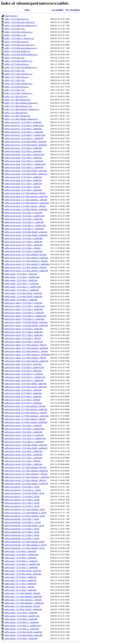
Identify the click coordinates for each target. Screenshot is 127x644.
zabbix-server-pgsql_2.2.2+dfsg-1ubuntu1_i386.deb (25, 206)
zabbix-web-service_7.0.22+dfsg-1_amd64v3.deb (24, 126)
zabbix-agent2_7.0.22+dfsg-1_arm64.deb (21, 613)
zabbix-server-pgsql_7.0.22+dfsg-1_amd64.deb (23, 158)
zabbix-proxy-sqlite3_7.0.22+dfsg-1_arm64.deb (23, 303)
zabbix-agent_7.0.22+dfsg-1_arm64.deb (20, 551)
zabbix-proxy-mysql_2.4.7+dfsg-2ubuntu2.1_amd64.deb (27, 477)
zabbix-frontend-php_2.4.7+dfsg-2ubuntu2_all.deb (24, 542)
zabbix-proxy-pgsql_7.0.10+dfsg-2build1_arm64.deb (25, 384)
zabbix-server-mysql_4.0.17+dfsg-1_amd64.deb (23, 245)
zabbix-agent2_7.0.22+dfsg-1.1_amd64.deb (22, 629)
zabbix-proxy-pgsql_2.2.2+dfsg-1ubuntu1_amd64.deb (26, 422)
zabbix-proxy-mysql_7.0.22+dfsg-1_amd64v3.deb (24, 429)
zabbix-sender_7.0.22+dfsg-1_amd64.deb (21, 280)
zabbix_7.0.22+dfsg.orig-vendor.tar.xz (20, 22)
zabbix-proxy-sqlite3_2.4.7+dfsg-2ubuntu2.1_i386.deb (26, 351)
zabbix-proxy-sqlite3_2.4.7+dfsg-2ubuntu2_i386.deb (25, 345)
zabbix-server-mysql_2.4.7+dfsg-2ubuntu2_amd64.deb (26, 258)
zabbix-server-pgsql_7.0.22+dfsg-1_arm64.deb (23, 151)
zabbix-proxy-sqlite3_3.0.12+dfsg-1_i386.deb (23, 338)
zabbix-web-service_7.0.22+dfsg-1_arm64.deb (23, 122)
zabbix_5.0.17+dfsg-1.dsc (15, 71)
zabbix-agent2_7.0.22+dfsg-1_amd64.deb (21, 619)
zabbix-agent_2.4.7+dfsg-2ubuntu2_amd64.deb (23, 597)
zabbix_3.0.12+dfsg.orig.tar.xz (16, 87)
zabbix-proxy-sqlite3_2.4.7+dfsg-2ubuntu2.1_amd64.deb (27, 355)
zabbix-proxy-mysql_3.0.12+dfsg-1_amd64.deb (23, 464)
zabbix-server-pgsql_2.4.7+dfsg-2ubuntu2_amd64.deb (26, 196)
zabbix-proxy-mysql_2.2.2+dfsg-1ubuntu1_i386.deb (25, 480)
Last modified (57, 10)
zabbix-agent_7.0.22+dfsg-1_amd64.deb (20, 558)
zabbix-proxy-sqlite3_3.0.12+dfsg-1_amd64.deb (24, 342)
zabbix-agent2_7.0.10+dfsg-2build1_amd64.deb (23, 635)
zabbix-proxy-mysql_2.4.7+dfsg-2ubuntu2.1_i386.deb (26, 474)
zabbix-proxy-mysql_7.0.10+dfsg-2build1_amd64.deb (26, 448)
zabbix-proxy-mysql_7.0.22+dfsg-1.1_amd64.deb (24, 442)
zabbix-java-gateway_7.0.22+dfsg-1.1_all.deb (23, 490)
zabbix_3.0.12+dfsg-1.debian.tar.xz (18, 93)
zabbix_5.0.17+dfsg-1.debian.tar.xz (18, 74)
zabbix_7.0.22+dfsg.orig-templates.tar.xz (21, 25)
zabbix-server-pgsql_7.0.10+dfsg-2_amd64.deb (23, 177)
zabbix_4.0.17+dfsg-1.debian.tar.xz (18, 84)
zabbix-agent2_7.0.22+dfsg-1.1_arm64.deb (22, 622)
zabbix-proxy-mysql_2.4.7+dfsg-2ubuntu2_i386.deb (25, 467)
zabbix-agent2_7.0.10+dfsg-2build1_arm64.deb (23, 632)
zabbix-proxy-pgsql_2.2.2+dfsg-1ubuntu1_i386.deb (25, 419)
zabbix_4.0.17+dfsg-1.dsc (15, 80)
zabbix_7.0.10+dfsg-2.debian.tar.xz (18, 61)
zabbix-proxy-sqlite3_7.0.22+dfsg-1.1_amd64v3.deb (25, 316)
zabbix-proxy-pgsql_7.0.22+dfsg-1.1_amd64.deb (24, 380)
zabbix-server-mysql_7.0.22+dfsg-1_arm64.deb (23, 213)
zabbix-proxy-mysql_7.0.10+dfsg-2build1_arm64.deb (26, 445)
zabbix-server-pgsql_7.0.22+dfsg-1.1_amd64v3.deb (25, 164)
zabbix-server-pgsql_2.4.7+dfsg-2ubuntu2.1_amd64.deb (27, 203)
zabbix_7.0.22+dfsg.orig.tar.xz (16, 19)
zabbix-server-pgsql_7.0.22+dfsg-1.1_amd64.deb (24, 167)
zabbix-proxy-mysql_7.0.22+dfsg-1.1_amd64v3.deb (25, 438)
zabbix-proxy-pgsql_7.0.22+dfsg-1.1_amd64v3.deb (25, 377)
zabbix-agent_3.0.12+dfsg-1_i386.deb (19, 587)
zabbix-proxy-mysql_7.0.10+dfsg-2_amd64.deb (23, 451)
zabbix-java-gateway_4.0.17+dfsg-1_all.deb (22, 503)
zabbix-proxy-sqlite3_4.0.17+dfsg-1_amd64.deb (24, 335)
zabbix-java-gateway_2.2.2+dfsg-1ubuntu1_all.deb (25, 516)
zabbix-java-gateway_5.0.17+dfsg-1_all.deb (22, 500)
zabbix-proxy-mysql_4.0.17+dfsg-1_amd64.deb (23, 458)
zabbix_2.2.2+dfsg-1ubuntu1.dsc (17, 116)
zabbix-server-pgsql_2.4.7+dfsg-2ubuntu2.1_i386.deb (26, 200)
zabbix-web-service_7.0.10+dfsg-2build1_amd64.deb (26, 145)
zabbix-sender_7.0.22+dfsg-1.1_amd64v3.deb (23, 287)
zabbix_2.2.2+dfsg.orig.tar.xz (16, 113)
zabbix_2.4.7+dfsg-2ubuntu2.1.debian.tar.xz (22, 109)
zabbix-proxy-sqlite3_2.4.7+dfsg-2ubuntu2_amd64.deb (26, 348)
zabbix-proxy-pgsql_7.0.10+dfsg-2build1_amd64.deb (26, 387)
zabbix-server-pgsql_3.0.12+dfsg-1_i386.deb (22, 187)
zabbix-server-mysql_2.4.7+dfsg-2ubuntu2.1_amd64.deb (27, 264)
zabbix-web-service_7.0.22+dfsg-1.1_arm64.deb (24, 132)
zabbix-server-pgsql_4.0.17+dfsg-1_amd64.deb (23, 184)
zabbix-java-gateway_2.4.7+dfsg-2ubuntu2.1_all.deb (25, 513)
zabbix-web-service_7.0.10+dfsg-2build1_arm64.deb (25, 142)
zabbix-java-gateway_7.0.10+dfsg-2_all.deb (22, 497)
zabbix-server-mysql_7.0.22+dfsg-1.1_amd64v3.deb (25, 226)
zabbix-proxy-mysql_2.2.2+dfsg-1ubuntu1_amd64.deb (26, 484)
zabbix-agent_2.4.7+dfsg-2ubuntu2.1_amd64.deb (24, 603)
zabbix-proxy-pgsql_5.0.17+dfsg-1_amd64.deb (23, 393)
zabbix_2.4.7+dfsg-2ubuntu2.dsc (17, 100)
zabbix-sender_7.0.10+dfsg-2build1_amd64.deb (23, 297)
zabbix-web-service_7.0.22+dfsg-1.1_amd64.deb (24, 138)
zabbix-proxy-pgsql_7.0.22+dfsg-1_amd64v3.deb (24, 367)
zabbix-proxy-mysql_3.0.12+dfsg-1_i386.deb (22, 461)
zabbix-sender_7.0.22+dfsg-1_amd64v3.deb (22, 277)
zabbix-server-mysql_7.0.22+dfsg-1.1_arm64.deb (24, 222)
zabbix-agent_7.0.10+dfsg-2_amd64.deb (20, 577)
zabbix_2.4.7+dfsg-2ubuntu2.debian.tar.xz (21, 103)
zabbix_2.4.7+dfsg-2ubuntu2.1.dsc (18, 106)
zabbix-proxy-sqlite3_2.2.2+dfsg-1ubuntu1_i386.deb (25, 358)
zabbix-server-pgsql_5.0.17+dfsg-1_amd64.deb (23, 180)
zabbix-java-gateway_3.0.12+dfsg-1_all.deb (22, 506)
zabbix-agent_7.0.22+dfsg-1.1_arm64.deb (21, 561)
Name (27, 10)
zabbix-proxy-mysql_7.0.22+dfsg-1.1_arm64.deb (24, 435)
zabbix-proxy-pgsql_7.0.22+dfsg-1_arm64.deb (23, 364)
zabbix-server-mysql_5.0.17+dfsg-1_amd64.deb (23, 242)
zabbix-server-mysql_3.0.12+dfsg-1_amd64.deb (23, 251)
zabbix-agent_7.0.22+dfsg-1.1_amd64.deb (21, 568)
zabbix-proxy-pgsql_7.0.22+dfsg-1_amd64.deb (23, 371)
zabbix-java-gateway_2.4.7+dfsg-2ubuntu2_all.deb (25, 509)
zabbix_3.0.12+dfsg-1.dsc (15, 90)
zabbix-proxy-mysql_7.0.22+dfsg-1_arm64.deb (23, 426)
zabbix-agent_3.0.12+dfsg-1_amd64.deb (20, 590)
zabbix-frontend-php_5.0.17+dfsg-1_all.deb (22, 532)
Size (67, 10)
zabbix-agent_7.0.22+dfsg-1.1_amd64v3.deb (22, 564)
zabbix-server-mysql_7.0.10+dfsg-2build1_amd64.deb (26, 235)
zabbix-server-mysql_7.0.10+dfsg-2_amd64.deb (23, 238)
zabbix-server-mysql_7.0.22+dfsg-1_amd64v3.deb (24, 216)
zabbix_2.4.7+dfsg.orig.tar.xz (16, 96)
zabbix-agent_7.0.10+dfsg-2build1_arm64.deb (23, 571)
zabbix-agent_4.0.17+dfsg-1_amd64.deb (20, 584)
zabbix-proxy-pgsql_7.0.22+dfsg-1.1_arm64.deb (24, 374)
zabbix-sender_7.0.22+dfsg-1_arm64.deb (21, 274)
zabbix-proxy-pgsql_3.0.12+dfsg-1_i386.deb (22, 400)
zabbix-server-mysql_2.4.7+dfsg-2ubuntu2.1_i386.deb (26, 261)
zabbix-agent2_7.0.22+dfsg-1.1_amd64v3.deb (23, 626)
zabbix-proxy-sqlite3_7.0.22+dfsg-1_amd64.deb (24, 309)
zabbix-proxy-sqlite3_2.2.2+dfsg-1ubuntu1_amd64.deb (26, 361)
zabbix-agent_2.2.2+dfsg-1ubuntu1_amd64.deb (23, 609)
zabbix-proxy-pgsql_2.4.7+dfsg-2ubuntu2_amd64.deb (26, 409)
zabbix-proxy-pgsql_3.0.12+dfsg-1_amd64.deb (23, 403)
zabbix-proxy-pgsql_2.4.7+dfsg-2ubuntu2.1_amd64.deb (27, 416)
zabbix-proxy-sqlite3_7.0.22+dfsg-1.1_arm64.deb (24, 313)
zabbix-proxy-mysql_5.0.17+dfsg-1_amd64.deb (23, 455)
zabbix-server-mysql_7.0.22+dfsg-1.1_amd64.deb (24, 229)
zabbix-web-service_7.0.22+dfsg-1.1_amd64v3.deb (25, 135)
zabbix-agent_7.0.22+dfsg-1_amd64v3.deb (21, 555)
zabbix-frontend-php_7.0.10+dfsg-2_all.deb (22, 529)
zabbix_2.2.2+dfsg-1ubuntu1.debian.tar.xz (21, 119)
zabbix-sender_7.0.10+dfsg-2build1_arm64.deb (23, 293)
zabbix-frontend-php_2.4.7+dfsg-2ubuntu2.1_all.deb (25, 545)
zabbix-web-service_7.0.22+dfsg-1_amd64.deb (23, 129)
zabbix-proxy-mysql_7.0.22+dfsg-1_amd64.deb (23, 432)
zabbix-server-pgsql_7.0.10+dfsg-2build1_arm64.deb (26, 171)
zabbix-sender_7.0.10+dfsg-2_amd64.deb (21, 300)
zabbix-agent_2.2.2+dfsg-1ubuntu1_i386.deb (22, 606)
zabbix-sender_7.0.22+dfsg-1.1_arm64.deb (21, 284)
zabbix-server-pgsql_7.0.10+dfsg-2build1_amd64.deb (26, 174)
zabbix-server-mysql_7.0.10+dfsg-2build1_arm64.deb (26, 232)
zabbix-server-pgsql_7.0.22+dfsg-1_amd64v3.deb (24, 155)
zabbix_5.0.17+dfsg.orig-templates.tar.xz (21, 67)
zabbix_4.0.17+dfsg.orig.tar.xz (16, 77)
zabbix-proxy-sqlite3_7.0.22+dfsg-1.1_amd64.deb (24, 319)
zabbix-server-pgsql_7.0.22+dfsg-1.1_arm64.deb (24, 161)
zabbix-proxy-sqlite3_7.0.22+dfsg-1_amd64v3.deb (25, 306)
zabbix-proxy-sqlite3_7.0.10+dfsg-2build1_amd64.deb (26, 326)
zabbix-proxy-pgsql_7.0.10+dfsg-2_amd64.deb (23, 390)
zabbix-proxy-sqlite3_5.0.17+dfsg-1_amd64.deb (24, 332)
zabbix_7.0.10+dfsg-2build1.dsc (17, 51)
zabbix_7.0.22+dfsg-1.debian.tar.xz (18, 32)
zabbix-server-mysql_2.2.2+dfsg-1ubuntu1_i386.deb (25, 267)
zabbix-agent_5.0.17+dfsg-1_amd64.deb (20, 580)
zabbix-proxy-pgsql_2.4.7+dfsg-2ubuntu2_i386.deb (25, 406)
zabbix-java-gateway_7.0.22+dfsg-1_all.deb (22, 487)
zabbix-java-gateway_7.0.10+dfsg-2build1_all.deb (24, 493)
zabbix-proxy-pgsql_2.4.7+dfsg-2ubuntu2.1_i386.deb (26, 413)
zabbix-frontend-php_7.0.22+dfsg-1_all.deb (22, 519)
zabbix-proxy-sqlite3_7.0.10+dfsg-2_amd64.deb (24, 329)
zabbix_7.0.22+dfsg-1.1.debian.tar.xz (19, 38)
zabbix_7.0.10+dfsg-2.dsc (15, 58)
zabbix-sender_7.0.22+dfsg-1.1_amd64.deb (22, 290)
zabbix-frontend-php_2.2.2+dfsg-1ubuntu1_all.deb (24, 548)
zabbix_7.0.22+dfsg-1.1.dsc (15, 35)
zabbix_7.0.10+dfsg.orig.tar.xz (16, 42)
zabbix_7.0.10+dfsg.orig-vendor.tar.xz (20, 45)
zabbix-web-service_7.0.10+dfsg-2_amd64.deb (23, 148)
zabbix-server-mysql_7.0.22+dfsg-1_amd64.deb (23, 219)
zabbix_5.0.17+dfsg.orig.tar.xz (16, 64)
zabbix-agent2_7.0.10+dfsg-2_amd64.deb (21, 638)
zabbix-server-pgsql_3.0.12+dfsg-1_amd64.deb (23, 190)
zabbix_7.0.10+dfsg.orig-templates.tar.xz (21, 48)
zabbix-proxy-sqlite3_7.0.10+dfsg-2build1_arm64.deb (26, 322)
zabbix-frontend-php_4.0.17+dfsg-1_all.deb (22, 535)
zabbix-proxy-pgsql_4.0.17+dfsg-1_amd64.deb (23, 397)
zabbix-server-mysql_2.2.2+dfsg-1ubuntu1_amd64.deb (26, 271)
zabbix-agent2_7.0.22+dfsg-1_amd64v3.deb (22, 616)
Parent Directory (11, 16)
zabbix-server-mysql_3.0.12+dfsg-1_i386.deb (23, 248)
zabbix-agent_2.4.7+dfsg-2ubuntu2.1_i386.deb (23, 600)
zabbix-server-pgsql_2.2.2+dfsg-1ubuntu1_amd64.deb (26, 209)
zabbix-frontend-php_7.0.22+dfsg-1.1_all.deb (23, 522)
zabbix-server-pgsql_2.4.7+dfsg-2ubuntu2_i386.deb (25, 193)
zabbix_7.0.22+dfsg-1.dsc (15, 29)
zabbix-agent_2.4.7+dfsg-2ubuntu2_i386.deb (22, 593)
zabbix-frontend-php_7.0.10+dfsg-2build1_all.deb (24, 526)
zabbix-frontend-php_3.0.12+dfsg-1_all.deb (22, 538)
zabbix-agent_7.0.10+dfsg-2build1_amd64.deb (23, 574)
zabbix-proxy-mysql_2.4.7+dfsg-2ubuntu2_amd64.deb (26, 471)
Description (75, 10)
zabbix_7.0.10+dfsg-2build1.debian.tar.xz (21, 55)
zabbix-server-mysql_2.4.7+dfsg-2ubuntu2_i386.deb (25, 255)
